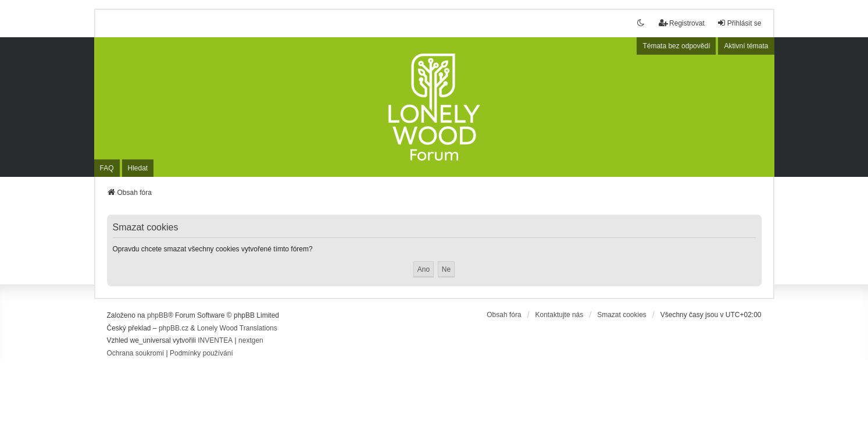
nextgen (251, 340)
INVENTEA (215, 340)
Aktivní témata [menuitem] (746, 46)
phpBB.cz (174, 328)
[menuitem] (136, 354)
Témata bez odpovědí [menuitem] (676, 46)
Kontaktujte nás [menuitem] (560, 315)
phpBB (158, 315)
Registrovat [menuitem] (682, 23)
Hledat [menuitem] (138, 168)
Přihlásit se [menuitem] (739, 23)
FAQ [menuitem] (107, 168)
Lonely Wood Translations (237, 328)
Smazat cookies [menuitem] (622, 315)
